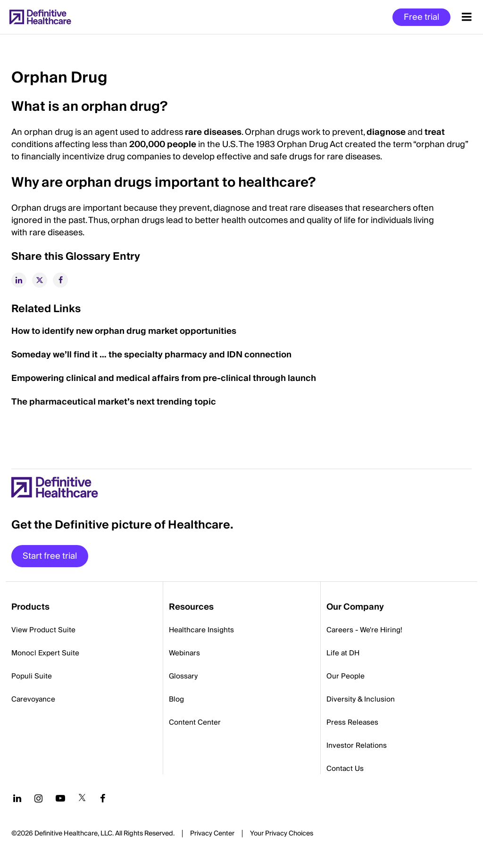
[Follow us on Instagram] (38, 798)
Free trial (421, 17)
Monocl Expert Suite (45, 653)
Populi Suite (32, 676)
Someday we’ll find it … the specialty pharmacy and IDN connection (152, 355)
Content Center (195, 722)
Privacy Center (212, 834)
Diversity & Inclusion (361, 699)
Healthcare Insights (201, 630)
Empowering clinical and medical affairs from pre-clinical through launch (165, 378)
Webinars (184, 653)
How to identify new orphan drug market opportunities (125, 331)
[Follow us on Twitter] (82, 798)
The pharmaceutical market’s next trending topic (114, 402)
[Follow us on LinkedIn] (17, 798)
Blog (176, 699)
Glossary (183, 676)
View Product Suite (43, 630)
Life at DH (343, 653)
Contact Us (345, 769)
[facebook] (60, 280)
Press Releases (352, 722)
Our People (346, 676)
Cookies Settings (282, 834)
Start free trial (50, 556)
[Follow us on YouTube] (60, 798)
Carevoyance (33, 699)
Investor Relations (357, 745)
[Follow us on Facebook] (103, 798)
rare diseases (213, 132)
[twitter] (40, 280)
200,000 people (163, 145)
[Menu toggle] (467, 17)
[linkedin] (19, 280)
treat (435, 132)
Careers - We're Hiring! (364, 630)
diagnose (386, 132)
